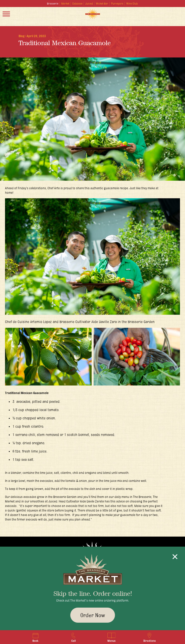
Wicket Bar (102, 4)
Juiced (89, 4)
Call (73, 637)
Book (35, 637)
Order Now (93, 615)
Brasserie (53, 4)
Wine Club (132, 4)
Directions (149, 637)
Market (65, 4)
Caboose (77, 4)
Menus (111, 637)
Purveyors (117, 4)
